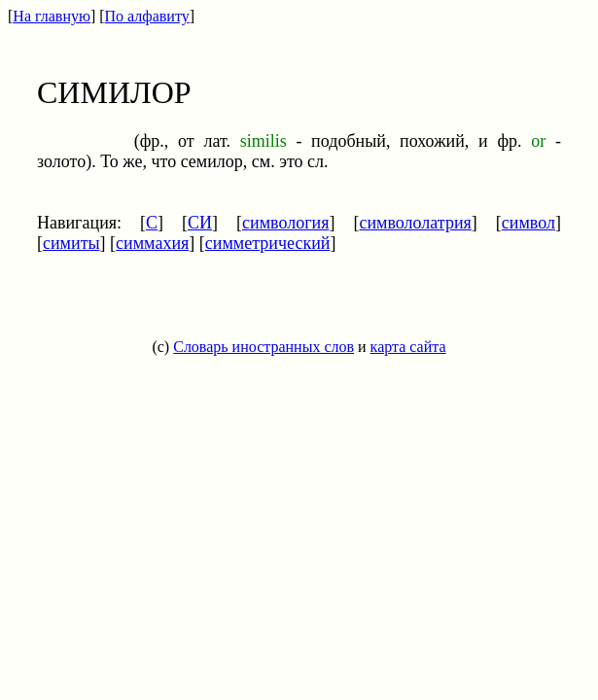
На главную (52, 16)
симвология (285, 223)
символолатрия (415, 223)
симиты (71, 243)
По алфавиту (147, 16)
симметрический (268, 243)
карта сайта (408, 347)
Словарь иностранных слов (264, 347)
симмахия (152, 243)
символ (528, 223)
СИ (200, 223)
